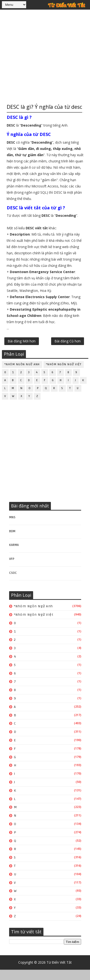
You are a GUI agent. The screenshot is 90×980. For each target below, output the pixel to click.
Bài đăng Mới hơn (22, 352)
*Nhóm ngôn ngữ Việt (64, 375)
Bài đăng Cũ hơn (68, 352)
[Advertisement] (45, 56)
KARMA (14, 556)
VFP (12, 569)
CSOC (13, 583)
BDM (12, 542)
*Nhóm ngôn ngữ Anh (22, 375)
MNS (12, 528)
